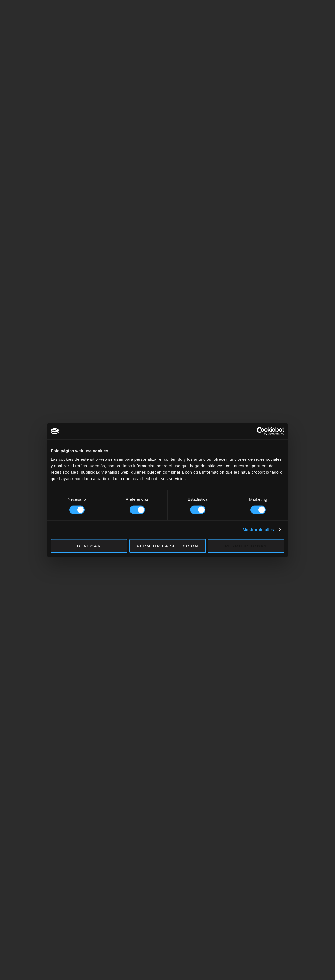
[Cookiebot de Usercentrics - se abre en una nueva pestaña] (261, 431)
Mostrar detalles (258, 530)
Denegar (89, 546)
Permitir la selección (168, 546)
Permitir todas (246, 546)
